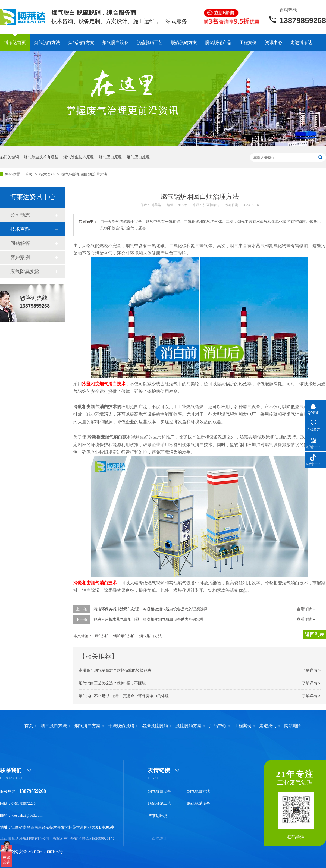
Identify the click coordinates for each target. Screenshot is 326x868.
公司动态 (20, 215)
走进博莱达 (301, 42)
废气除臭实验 (25, 272)
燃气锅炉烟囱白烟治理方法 (84, 174)
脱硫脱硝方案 (184, 42)
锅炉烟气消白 (124, 636)
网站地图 (293, 726)
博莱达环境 (158, 816)
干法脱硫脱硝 (121, 726)
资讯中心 (274, 42)
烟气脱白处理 (138, 157)
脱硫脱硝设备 (199, 804)
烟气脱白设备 (115, 42)
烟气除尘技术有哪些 (41, 157)
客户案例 (20, 257)
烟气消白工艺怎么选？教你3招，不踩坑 (112, 683)
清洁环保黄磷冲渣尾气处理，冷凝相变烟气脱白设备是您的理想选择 (151, 609)
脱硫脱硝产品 (218, 42)
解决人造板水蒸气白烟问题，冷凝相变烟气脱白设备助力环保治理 (149, 619)
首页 (29, 174)
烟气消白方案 (81, 42)
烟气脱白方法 (47, 42)
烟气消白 (102, 636)
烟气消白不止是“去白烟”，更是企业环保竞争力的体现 (124, 696)
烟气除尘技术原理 (79, 157)
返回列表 (315, 635)
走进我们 (268, 726)
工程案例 (248, 42)
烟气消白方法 (151, 636)
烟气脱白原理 (110, 157)
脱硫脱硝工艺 (150, 42)
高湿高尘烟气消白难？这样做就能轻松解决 (115, 670)
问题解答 (20, 243)
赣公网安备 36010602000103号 (32, 852)
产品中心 (218, 726)
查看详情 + (306, 609)
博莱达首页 (15, 42)
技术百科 (48, 174)
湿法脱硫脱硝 (155, 726)
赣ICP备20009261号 (98, 839)
